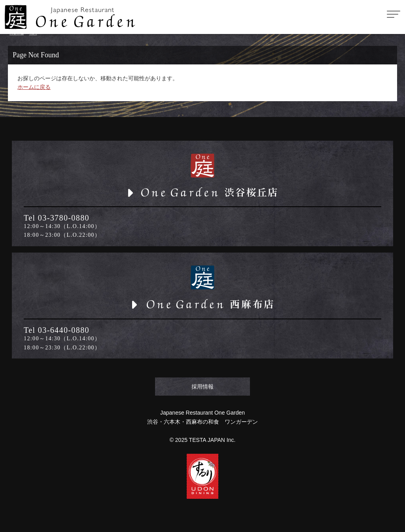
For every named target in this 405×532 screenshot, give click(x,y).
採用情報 (202, 387)
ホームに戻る (34, 87)
